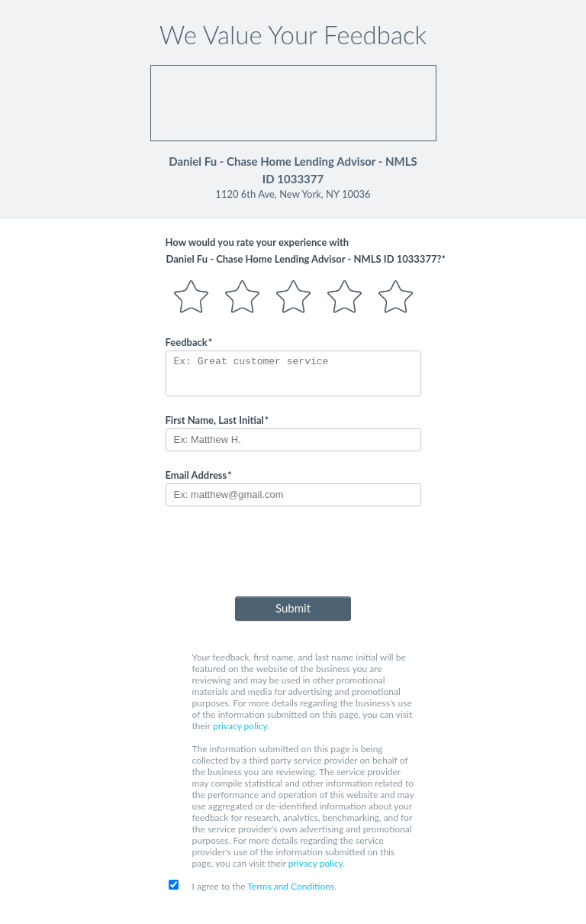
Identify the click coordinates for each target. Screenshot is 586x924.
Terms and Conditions (291, 886)
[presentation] (293, 554)
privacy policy (240, 726)
